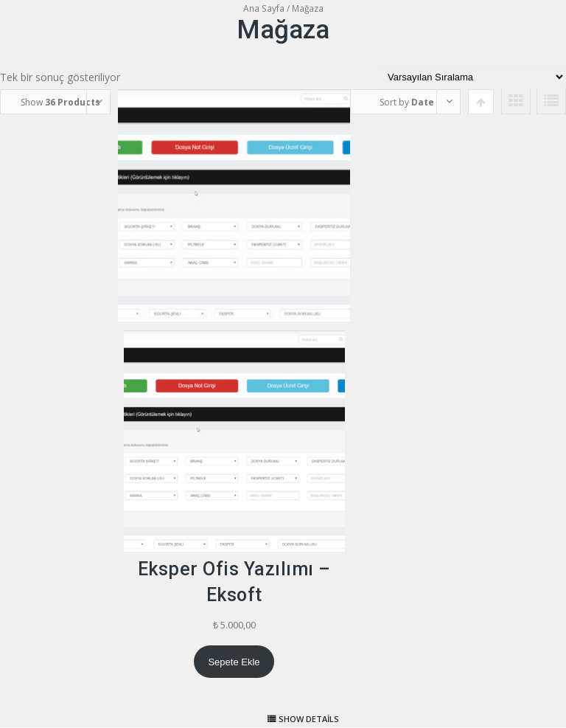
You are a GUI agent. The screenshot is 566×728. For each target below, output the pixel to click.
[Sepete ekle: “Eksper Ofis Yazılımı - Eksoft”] (234, 662)
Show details (309, 719)
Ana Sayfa (264, 8)
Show (60, 102)
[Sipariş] (471, 77)
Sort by (407, 102)
